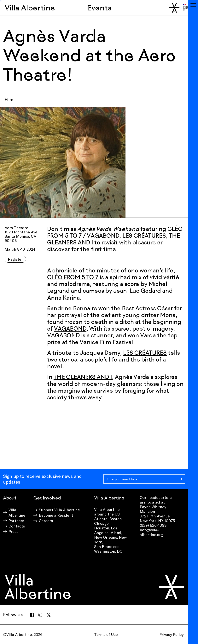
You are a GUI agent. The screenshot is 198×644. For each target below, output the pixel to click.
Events (99, 8)
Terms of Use (106, 634)
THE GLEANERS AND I (83, 377)
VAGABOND (70, 329)
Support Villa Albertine (59, 510)
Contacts (17, 526)
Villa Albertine (30, 8)
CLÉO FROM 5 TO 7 (73, 277)
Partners (16, 521)
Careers (46, 521)
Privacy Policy (172, 634)
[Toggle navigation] (193, 5)
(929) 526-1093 (153, 525)
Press (13, 531)
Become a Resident (56, 515)
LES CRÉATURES (145, 353)
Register (15, 259)
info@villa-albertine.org (151, 532)
